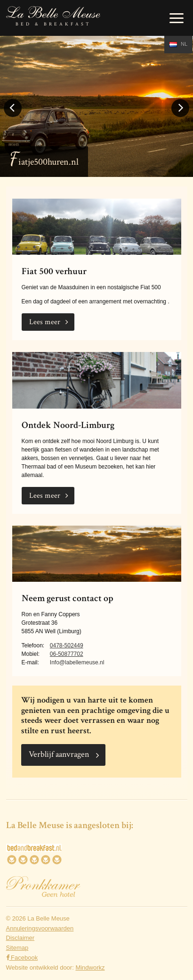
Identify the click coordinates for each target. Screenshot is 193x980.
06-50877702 (67, 654)
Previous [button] (13, 116)
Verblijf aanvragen (59, 754)
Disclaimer (20, 938)
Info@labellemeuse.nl (77, 662)
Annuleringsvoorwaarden (40, 928)
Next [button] (180, 116)
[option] (96, 106)
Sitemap (17, 948)
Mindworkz (90, 967)
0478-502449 (67, 645)
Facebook (22, 958)
